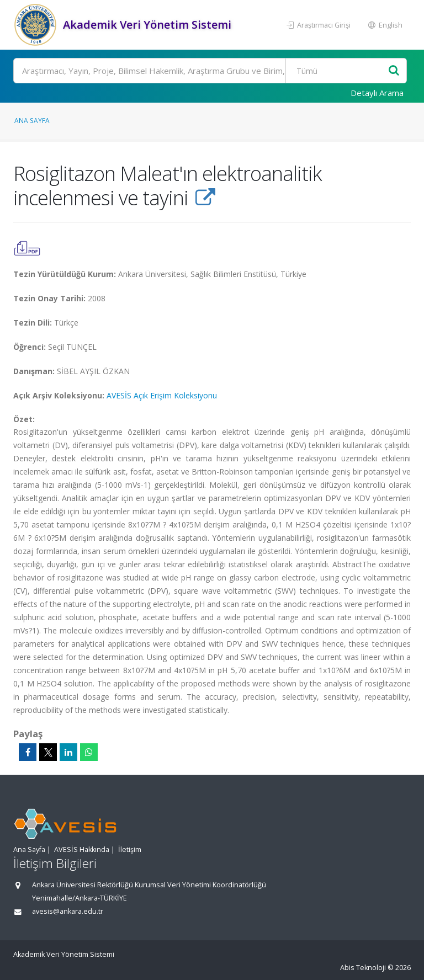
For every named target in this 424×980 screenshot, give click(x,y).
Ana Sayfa (32, 120)
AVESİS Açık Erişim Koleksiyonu (162, 395)
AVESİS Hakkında (82, 849)
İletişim (130, 849)
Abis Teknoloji (363, 968)
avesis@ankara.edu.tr (68, 911)
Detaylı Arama (377, 93)
